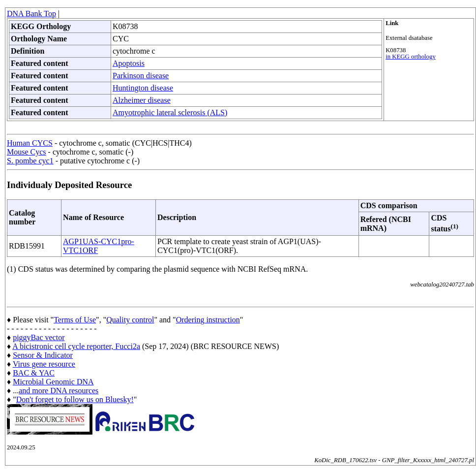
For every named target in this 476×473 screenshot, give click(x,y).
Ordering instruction (208, 320)
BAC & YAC (34, 373)
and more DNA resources (59, 391)
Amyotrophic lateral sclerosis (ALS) (170, 112)
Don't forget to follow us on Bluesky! (75, 399)
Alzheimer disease (142, 100)
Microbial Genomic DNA (53, 382)
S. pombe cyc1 (30, 161)
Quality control (130, 320)
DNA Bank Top (31, 14)
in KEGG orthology (411, 57)
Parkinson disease (141, 76)
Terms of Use (75, 320)
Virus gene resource (44, 364)
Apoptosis (129, 63)
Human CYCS (30, 143)
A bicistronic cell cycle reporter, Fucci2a (76, 346)
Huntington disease (143, 88)
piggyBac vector (39, 337)
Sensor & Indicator (43, 355)
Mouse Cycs (27, 152)
